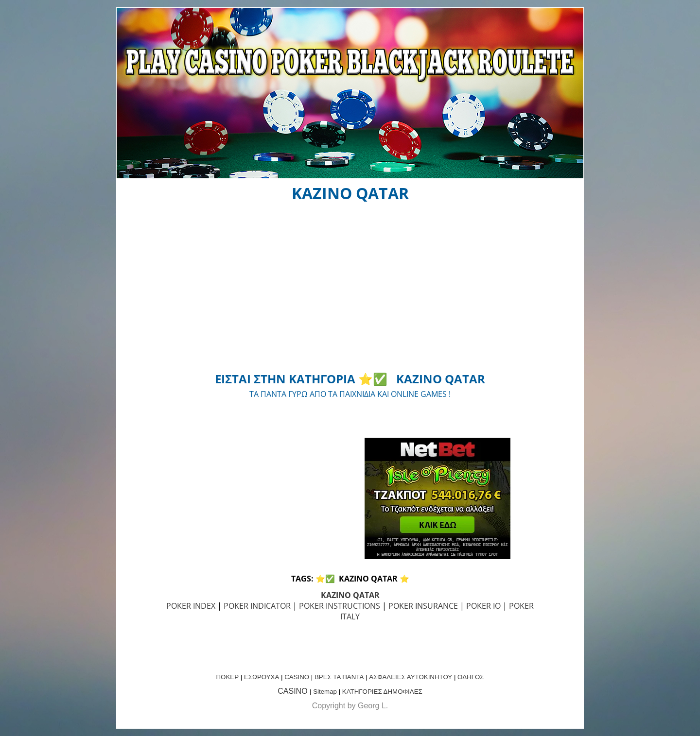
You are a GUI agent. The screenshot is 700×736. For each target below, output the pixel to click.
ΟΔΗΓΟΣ (471, 677)
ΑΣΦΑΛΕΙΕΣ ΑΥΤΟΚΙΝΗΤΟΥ (411, 677)
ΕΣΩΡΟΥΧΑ (262, 677)
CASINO (297, 677)
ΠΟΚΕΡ (227, 677)
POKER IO (483, 606)
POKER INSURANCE (423, 606)
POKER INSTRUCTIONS (340, 606)
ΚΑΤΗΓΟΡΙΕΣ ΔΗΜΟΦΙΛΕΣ (382, 692)
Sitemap (325, 692)
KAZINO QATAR (350, 595)
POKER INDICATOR (257, 606)
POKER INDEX (191, 606)
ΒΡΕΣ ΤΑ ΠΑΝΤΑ (339, 677)
